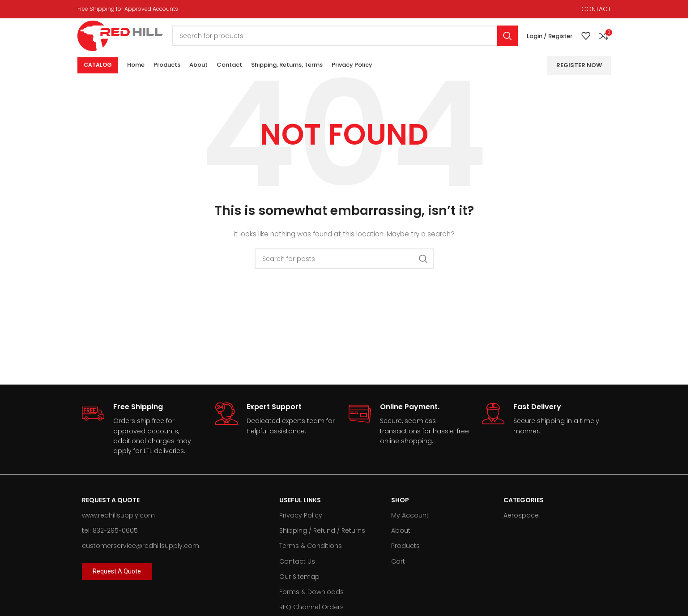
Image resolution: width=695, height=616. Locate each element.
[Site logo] (133, 42)
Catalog (98, 77)
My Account (410, 527)
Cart (398, 573)
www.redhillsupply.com (118, 527)
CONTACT (596, 9)
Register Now (579, 77)
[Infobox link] (144, 441)
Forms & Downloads (311, 603)
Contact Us (297, 573)
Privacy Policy (301, 527)
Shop (400, 512)
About (401, 543)
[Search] (358, 42)
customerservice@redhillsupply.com (141, 558)
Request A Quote (111, 512)
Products (405, 558)
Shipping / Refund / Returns (322, 543)
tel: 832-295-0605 (110, 543)
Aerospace (521, 527)
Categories (524, 512)
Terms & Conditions (311, 558)
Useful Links (300, 512)
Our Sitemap (299, 588)
